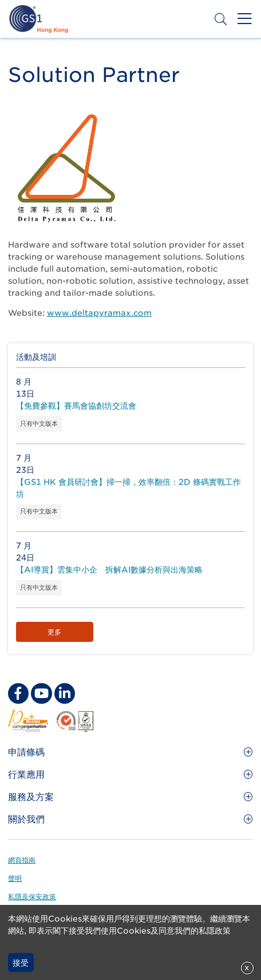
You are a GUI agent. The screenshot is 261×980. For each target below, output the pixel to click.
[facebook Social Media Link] (18, 693)
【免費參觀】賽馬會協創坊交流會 (76, 406)
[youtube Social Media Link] (41, 693)
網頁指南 (22, 860)
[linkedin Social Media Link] (65, 693)
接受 (21, 963)
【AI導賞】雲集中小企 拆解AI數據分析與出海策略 (109, 570)
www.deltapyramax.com (99, 313)
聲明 (15, 878)
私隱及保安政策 (32, 897)
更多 (54, 632)
